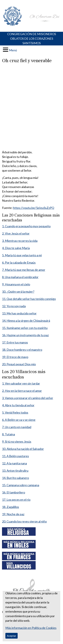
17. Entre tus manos (15, 342)
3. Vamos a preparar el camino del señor (28, 398)
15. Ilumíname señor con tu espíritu (25, 328)
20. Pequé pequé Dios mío (19, 364)
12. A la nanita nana (14, 463)
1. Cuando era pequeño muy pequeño (26, 226)
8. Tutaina (8, 434)
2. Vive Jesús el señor (16, 233)
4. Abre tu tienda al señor (18, 405)
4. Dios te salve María (16, 248)
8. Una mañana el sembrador (20, 277)
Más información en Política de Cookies (31, 628)
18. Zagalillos (10, 507)
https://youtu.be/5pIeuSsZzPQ (34, 208)
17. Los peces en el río (16, 500)
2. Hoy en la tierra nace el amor (22, 391)
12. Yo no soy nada (14, 306)
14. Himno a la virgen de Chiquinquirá (26, 321)
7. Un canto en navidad (17, 427)
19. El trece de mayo (15, 357)
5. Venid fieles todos (15, 412)
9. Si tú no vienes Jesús (17, 441)
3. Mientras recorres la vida (20, 241)
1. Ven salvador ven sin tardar (21, 383)
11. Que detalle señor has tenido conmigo (29, 299)
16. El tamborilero (14, 492)
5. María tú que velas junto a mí (22, 255)
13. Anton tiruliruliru (15, 471)
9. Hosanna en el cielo (16, 284)
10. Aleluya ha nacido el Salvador (23, 449)
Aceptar (12, 636)
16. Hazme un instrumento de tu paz (25, 335)
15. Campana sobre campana (21, 485)
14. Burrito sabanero (15, 478)
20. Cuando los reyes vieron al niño (24, 521)
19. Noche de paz (13, 514)
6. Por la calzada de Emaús (19, 262)
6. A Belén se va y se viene (19, 420)
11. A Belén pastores (15, 456)
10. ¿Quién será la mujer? (18, 292)
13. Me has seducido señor (19, 313)
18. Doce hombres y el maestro (22, 350)
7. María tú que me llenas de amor (24, 270)
